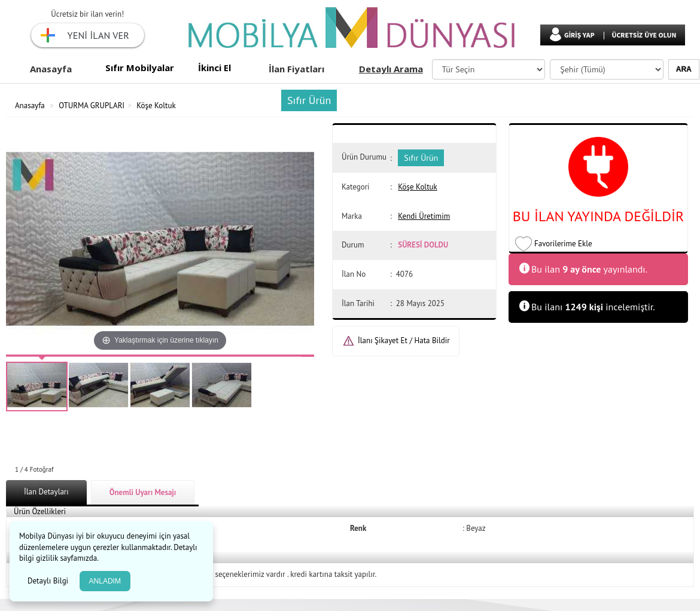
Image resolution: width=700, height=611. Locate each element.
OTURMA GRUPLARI (92, 106)
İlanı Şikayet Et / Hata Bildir (404, 340)
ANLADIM (105, 581)
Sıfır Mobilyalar (140, 68)
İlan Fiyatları (296, 69)
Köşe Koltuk (156, 106)
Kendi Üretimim (424, 216)
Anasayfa (51, 69)
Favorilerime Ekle (563, 244)
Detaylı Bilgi (49, 581)
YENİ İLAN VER (98, 35)
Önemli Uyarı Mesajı (143, 492)
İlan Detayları (46, 492)
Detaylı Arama (391, 69)
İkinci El (214, 68)
